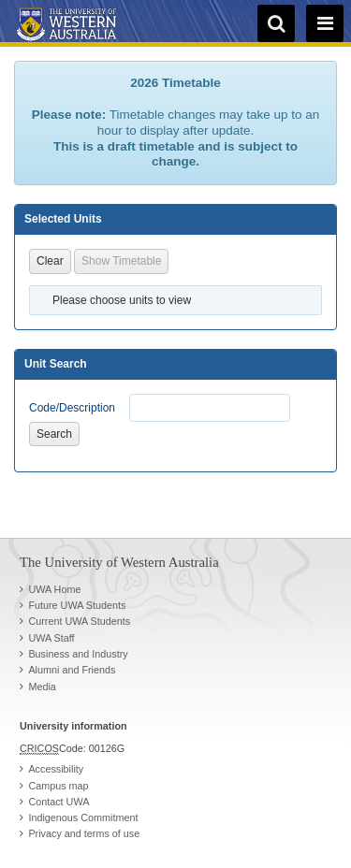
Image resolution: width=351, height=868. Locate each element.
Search (54, 434)
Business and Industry (78, 654)
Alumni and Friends (72, 670)
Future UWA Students (77, 605)
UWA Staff (51, 638)
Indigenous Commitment (83, 817)
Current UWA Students (79, 621)
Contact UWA (58, 802)
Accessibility (56, 769)
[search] (276, 23)
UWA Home (54, 589)
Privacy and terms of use (84, 833)
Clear (50, 261)
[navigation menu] (325, 23)
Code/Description (72, 408)
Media (42, 687)
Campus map (58, 786)
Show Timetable (121, 261)
